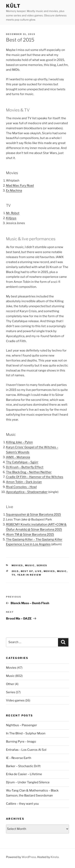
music (62, 571)
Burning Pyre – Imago (21, 742)
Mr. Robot (13, 213)
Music (30, 565)
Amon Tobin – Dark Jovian (24, 482)
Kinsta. (55, 857)
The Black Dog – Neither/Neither (29, 472)
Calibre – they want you (22, 804)
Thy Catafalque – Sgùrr (22, 462)
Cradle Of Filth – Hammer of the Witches (35, 477)
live (38, 571)
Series (42, 565)
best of (27, 571)
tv (13, 575)
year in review (29, 575)
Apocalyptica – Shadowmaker (27, 492)
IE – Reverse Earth (19, 758)
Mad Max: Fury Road (20, 186)
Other (10, 684)
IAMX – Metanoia (18, 457)
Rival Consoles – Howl (21, 487)
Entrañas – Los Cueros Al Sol (26, 750)
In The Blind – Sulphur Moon (26, 733)
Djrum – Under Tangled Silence (28, 782)
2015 (15, 571)
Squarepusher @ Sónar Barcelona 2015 (33, 514)
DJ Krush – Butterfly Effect (25, 467)
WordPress (29, 857)
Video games (15, 700)
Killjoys (11, 218)
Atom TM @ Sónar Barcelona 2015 (30, 534)
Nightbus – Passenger (21, 725)
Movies (17, 565)
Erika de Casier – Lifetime (24, 774)
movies (49, 571)
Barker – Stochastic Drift (23, 766)
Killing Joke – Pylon (19, 442)
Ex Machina (14, 191)
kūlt (13, 6)
